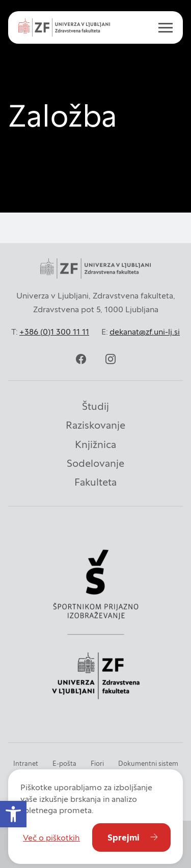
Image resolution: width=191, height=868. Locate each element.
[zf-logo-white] (64, 27)
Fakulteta (95, 482)
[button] (13, 814)
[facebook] (81, 359)
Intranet (26, 764)
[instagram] (111, 359)
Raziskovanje (95, 425)
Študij (95, 406)
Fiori (97, 764)
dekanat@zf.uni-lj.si (145, 332)
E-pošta (64, 764)
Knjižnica (95, 444)
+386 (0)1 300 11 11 (54, 332)
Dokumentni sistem (148, 764)
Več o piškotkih (51, 837)
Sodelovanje (95, 463)
